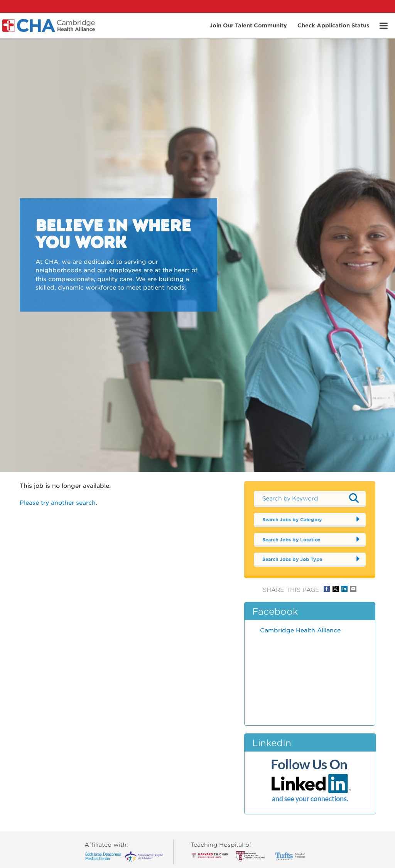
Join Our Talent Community (248, 25)
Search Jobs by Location (291, 539)
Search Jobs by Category (292, 519)
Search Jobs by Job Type (292, 559)
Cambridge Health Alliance (300, 630)
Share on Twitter (336, 589)
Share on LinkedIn (344, 589)
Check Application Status (333, 25)
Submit (354, 498)
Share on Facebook (327, 589)
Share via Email (353, 589)
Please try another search (58, 502)
